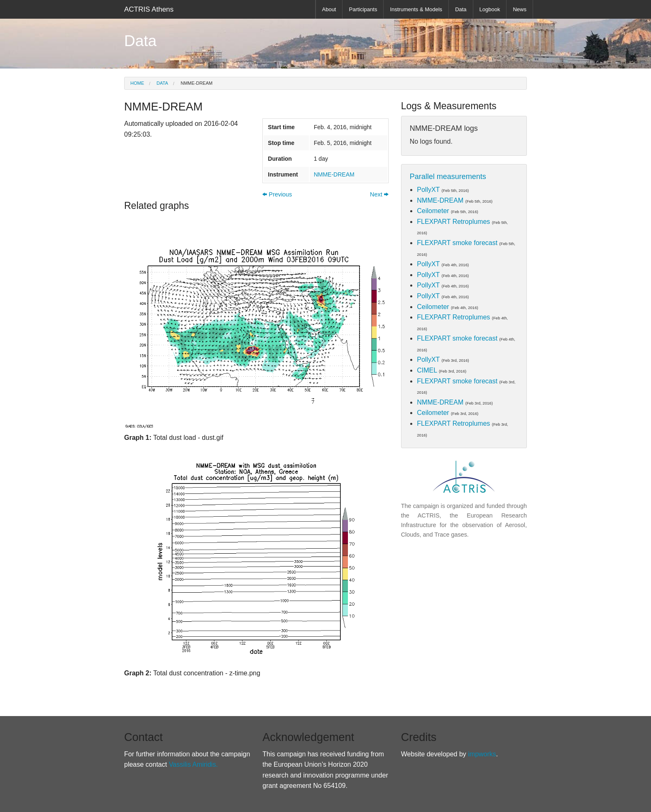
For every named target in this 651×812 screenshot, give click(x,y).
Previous (277, 194)
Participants (363, 9)
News (520, 9)
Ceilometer (433, 211)
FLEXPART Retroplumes (453, 222)
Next (379, 194)
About (329, 9)
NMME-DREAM (196, 83)
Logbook (490, 9)
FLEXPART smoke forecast (457, 243)
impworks (482, 754)
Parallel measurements (448, 177)
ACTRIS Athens (149, 9)
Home (137, 83)
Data (461, 9)
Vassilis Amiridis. (193, 764)
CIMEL (427, 370)
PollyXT (428, 190)
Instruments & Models (416, 9)
